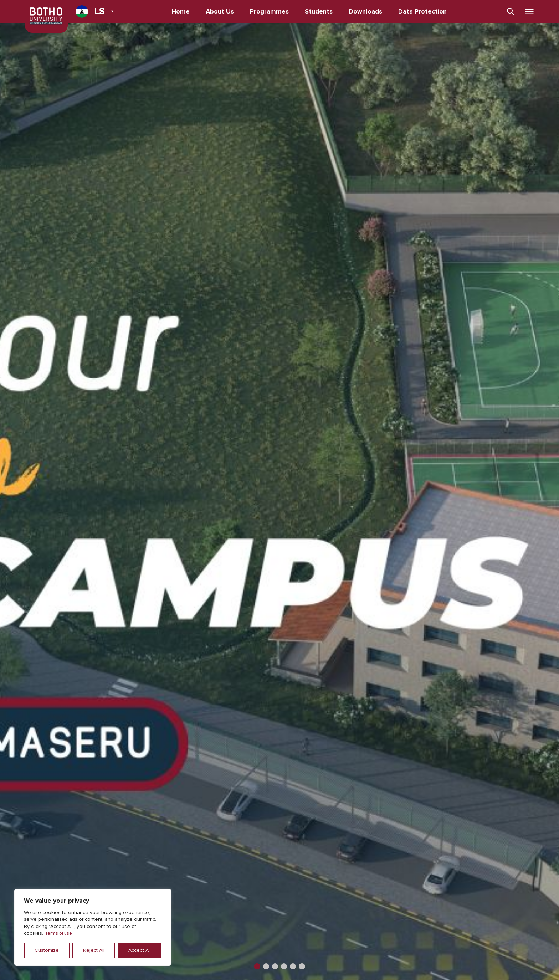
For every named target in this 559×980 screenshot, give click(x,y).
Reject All (94, 950)
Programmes (270, 11)
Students (320, 11)
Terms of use (60, 933)
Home (182, 11)
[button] (255, 966)
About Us (221, 11)
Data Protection (424, 11)
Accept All (140, 950)
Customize (47, 950)
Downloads (366, 11)
